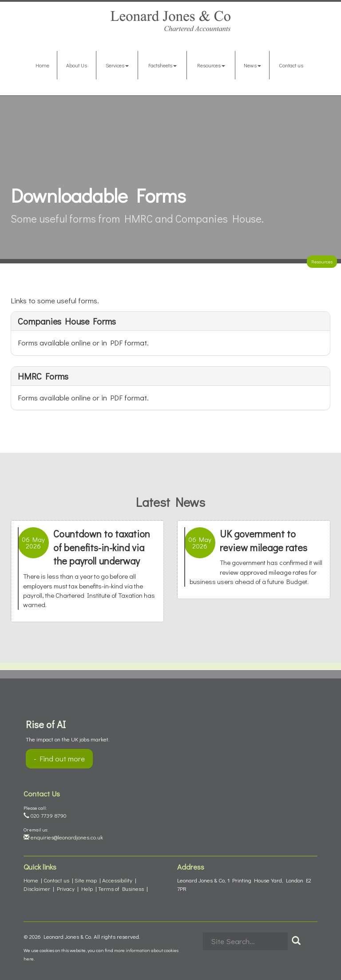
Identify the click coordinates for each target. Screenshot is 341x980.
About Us (77, 65)
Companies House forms (67, 321)
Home (42, 65)
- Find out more (59, 759)
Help (87, 888)
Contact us (291, 65)
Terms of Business (121, 888)
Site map (86, 880)
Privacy (66, 888)
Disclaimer (37, 888)
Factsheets (163, 65)
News (252, 65)
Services (117, 65)
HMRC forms (43, 376)
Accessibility (117, 880)
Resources (211, 65)
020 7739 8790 (45, 815)
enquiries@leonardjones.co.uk (63, 837)
